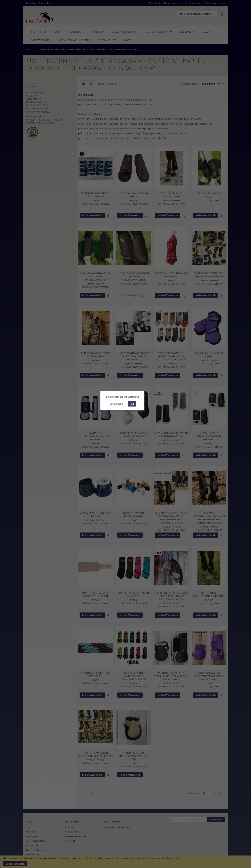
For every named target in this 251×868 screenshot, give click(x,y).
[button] (118, 404)
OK (132, 404)
